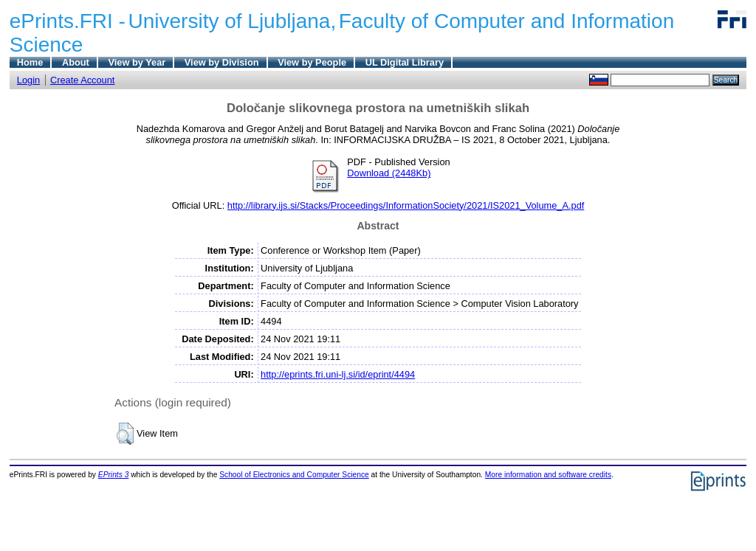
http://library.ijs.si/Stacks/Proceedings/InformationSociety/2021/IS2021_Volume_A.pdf (406, 205)
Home (30, 62)
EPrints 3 (114, 475)
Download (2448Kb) (389, 173)
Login (28, 80)
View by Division (222, 62)
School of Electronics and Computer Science (294, 475)
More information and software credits (548, 475)
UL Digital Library (405, 62)
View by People (312, 62)
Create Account (83, 80)
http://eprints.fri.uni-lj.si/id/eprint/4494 (338, 374)
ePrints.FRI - (68, 21)
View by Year (137, 62)
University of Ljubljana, (233, 21)
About (76, 62)
